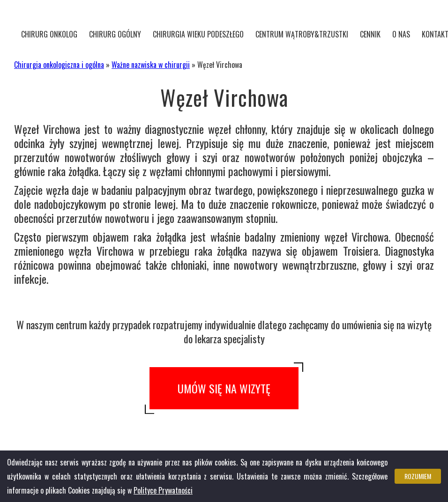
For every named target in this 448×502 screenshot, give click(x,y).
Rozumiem (418, 476)
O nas (401, 34)
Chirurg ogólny (115, 34)
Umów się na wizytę (224, 388)
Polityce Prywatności (163, 490)
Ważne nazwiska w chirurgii (151, 65)
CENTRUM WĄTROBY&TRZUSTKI (302, 34)
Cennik (370, 34)
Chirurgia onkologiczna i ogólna (59, 65)
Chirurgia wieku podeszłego (198, 34)
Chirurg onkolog (49, 34)
